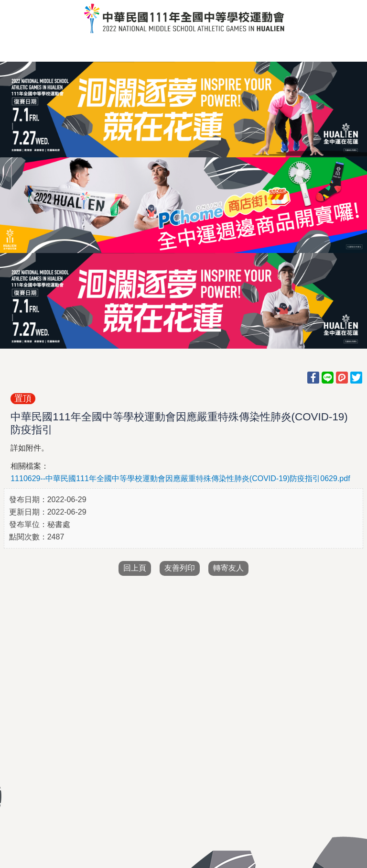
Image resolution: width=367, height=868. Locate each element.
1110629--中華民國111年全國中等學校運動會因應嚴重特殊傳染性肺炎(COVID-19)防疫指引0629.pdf (180, 478)
